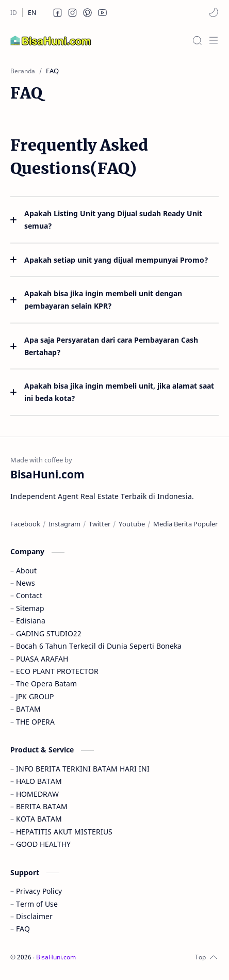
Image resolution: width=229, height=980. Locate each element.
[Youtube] (132, 524)
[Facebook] (25, 524)
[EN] (32, 13)
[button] (58, 12)
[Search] (197, 40)
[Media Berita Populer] (185, 524)
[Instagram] (64, 524)
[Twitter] (100, 524)
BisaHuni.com (56, 957)
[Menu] (214, 40)
